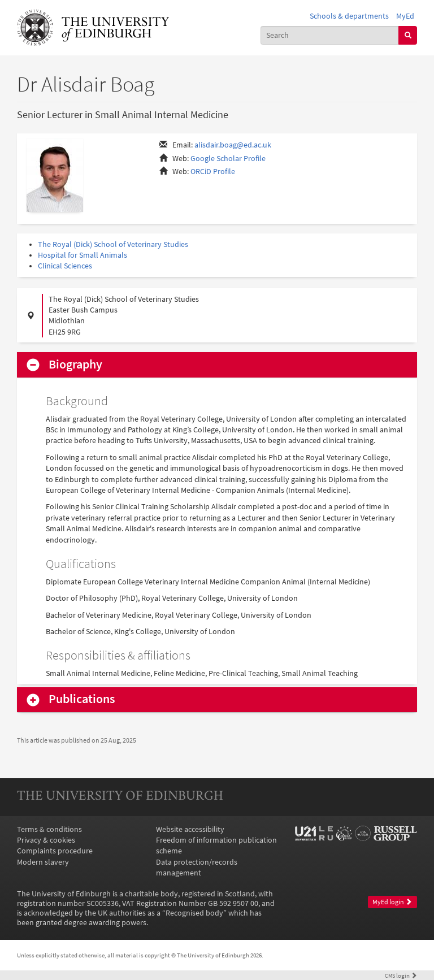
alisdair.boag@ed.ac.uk (233, 145)
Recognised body (194, 913)
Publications (82, 699)
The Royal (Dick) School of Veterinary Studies (113, 244)
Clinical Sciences (65, 266)
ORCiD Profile (213, 172)
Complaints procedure (55, 851)
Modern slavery (43, 862)
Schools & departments (349, 16)
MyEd (405, 16)
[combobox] (330, 35)
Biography (75, 365)
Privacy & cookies (46, 840)
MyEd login (392, 902)
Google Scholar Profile (228, 159)
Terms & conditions (49, 829)
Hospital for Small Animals (83, 255)
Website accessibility (190, 829)
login (401, 975)
